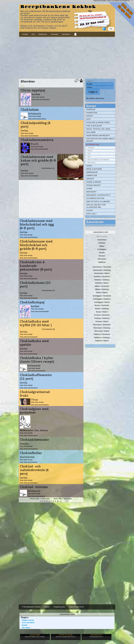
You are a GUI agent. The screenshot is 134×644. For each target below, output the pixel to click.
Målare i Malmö (102, 293)
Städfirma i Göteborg (102, 338)
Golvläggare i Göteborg (102, 299)
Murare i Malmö (102, 312)
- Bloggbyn (24, 617)
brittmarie (35, 114)
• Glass (90, 151)
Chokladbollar (31, 453)
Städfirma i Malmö (102, 341)
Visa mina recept (38, 97)
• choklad (90, 148)
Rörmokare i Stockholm (102, 325)
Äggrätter (92, 113)
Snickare (102, 256)
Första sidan (35, 499)
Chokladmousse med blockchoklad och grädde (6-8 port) (36, 245)
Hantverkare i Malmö (102, 273)
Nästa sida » (58, 499)
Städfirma (102, 262)
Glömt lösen (100, 98)
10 (58, 501)
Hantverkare (102, 240)
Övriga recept (94, 185)
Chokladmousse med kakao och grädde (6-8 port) (38, 160)
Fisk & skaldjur (94, 126)
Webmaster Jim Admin (34, 430)
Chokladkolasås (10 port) (35, 285)
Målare (102, 246)
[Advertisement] (67, 57)
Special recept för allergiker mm (96, 206)
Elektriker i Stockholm (102, 277)
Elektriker (102, 243)
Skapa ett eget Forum (76, 607)
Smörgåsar (92, 172)
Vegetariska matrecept (98, 136)
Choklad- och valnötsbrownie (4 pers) (34, 470)
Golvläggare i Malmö (102, 302)
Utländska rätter (95, 198)
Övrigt (90, 116)
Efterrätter (93, 145)
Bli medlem (91, 98)
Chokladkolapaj (32, 302)
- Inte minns (25, 628)
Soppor (90, 179)
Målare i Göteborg (102, 289)
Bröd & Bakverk (94, 169)
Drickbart (91, 192)
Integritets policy (59, 607)
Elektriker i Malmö (102, 283)
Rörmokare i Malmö (102, 331)
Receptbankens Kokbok (58, 7)
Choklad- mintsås (34, 487)
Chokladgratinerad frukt (35, 394)
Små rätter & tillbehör (98, 202)
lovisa (24, 131)
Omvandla (55, 34)
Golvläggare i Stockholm (102, 296)
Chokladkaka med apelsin (34, 343)
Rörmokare (102, 259)
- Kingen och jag (27, 620)
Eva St (34, 144)
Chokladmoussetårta (37, 140)
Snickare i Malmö (102, 321)
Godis (89, 166)
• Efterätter (91, 163)
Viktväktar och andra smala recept (101, 140)
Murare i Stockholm (102, 305)
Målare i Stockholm (102, 286)
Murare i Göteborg (102, 309)
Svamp (89, 189)
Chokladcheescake (34, 440)
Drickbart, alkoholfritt (99, 195)
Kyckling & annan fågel (98, 123)
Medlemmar (43, 34)
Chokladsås (30, 110)
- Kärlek (23, 625)
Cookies (47, 607)
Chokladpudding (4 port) (36, 125)
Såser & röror (94, 182)
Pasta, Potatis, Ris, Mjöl (98, 129)
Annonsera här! (101, 232)
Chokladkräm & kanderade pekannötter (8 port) (36, 266)
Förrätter (92, 176)
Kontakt (25, 34)
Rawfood (91, 109)
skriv (33, 34)
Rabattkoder (95, 222)
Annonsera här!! (67, 614)
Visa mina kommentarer (41, 100)
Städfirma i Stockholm (102, 334)
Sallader (91, 132)
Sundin (24, 444)
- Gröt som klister (27, 623)
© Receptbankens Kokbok (31, 607)
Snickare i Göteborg (102, 318)
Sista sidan (68, 499)
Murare (102, 253)
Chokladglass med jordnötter (34, 411)
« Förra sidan (45, 499)
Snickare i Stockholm (102, 315)
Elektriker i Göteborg (102, 280)
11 (61, 501)
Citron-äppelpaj (33, 90)
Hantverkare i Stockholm (102, 267)
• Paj (89, 157)
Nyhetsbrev (66, 34)
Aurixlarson (27, 457)
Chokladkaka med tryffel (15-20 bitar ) (36, 323)
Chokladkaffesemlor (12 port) (36, 377)
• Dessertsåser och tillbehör (98, 160)
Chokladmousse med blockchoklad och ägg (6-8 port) (37, 224)
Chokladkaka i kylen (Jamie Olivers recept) (37, 360)
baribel (36, 94)
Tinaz (34, 400)
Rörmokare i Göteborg (102, 328)
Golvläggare (102, 249)
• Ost (89, 154)
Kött (89, 119)
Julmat (90, 210)
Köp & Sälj (91, 214)
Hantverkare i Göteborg (102, 270)
